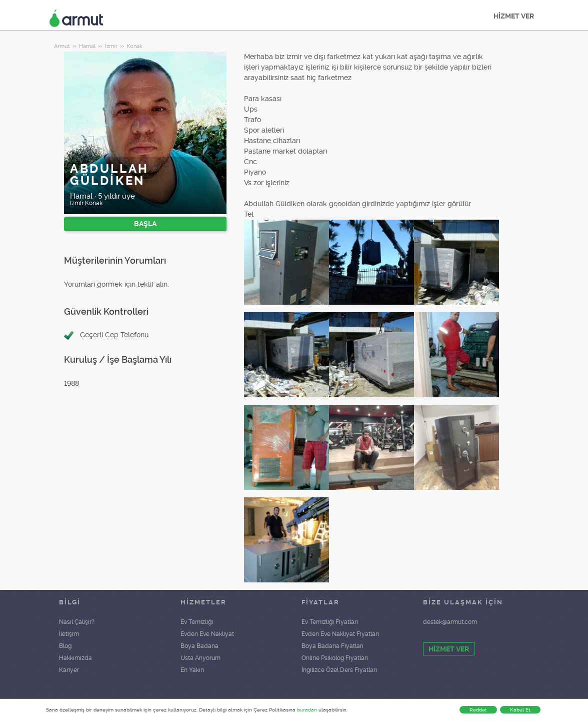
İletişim (69, 634)
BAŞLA (145, 224)
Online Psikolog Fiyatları (335, 658)
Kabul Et (520, 710)
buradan (307, 710)
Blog (65, 646)
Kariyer (69, 670)
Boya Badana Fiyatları (332, 646)
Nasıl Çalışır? (77, 622)
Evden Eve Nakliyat (207, 634)
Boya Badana (199, 646)
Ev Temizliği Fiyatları (330, 622)
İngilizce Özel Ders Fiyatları (339, 670)
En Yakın (192, 670)
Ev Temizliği (197, 622)
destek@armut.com (450, 622)
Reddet (478, 710)
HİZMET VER (514, 16)
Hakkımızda (75, 658)
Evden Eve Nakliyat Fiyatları (340, 634)
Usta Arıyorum (200, 658)
